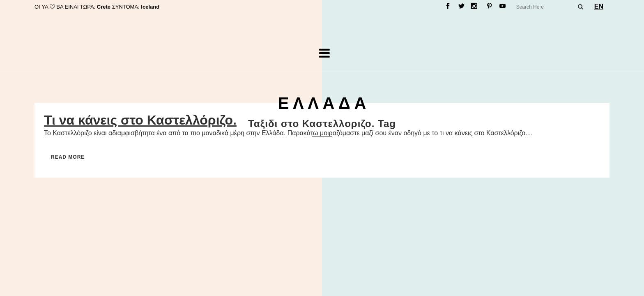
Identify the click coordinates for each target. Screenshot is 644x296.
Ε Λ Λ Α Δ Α (322, 103)
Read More (68, 157)
